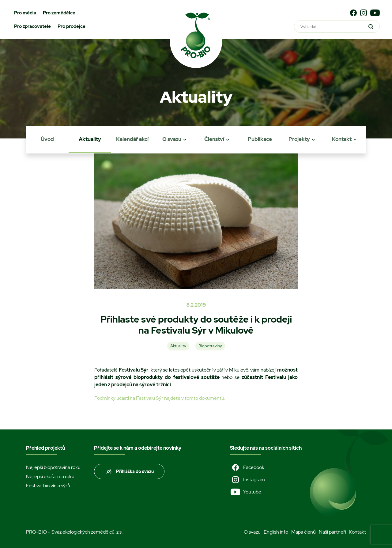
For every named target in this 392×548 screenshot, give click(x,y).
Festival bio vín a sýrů (48, 486)
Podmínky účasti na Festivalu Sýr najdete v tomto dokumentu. (160, 398)
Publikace (260, 139)
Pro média (25, 13)
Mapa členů (303, 532)
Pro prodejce (72, 26)
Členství (214, 139)
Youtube (246, 492)
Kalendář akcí (132, 139)
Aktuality (90, 139)
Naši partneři (332, 532)
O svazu (172, 139)
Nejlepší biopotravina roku (53, 467)
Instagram (247, 480)
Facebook (247, 467)
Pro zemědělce (59, 13)
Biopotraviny (210, 346)
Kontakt (342, 139)
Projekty (299, 139)
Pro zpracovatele (32, 26)
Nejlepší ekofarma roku (50, 476)
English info (276, 532)
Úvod (47, 139)
